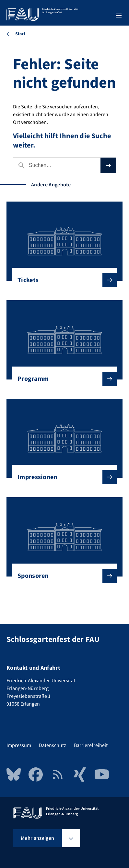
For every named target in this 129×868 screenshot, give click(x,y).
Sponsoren (62, 576)
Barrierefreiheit (91, 745)
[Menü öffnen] (119, 16)
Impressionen (62, 477)
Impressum (19, 745)
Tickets (62, 280)
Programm (62, 379)
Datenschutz (53, 745)
